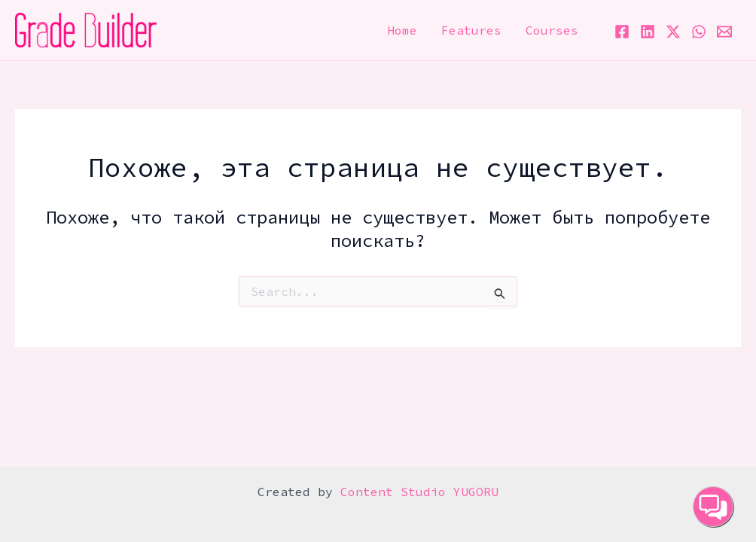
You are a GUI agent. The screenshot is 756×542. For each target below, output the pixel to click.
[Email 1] (724, 32)
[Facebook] (622, 32)
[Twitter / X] (673, 32)
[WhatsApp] (699, 32)
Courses (552, 30)
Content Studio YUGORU (419, 492)
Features (471, 30)
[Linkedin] (648, 32)
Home (402, 30)
